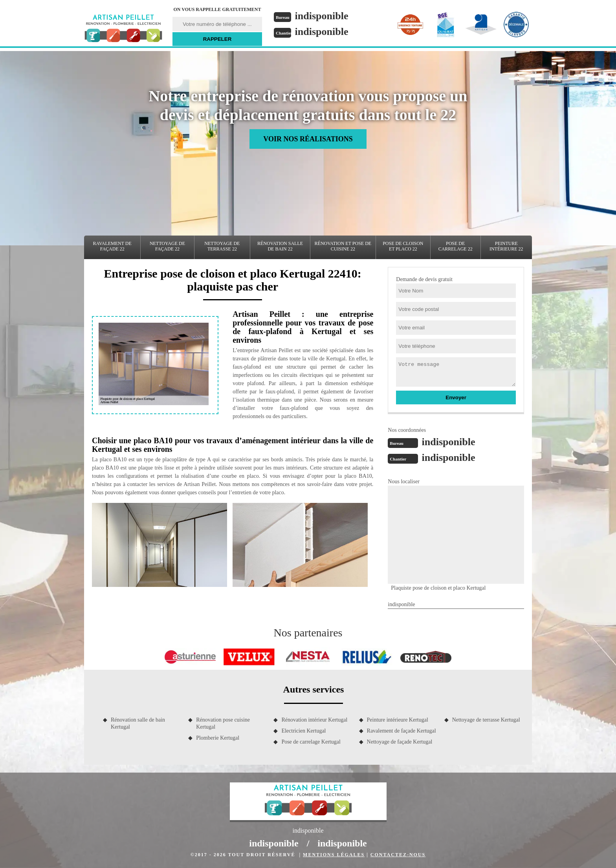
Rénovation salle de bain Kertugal (138, 723)
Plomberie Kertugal (218, 738)
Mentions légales (334, 855)
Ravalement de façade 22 (112, 246)
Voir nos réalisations (308, 139)
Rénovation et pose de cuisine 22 (343, 246)
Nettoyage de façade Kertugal (400, 742)
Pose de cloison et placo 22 (403, 246)
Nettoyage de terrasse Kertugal (486, 720)
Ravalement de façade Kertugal (401, 731)
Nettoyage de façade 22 (167, 246)
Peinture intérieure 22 (506, 246)
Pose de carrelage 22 (456, 246)
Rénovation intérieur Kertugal (314, 720)
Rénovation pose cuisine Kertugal (223, 723)
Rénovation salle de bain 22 (280, 246)
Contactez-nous (398, 855)
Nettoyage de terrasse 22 (222, 246)
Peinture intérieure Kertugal (398, 720)
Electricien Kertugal (303, 731)
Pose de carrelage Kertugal (311, 742)
